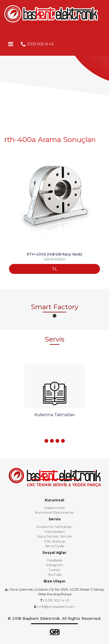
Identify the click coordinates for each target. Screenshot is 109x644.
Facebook (55, 561)
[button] (54, 316)
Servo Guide (54, 546)
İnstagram (55, 565)
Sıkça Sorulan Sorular (54, 537)
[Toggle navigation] (11, 44)
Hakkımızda (55, 508)
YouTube (55, 575)
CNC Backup (55, 542)
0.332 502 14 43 (57, 600)
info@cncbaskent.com (57, 607)
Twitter (54, 570)
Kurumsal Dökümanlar (55, 513)
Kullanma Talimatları (54, 527)
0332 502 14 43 (37, 44)
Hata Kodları (55, 532)
